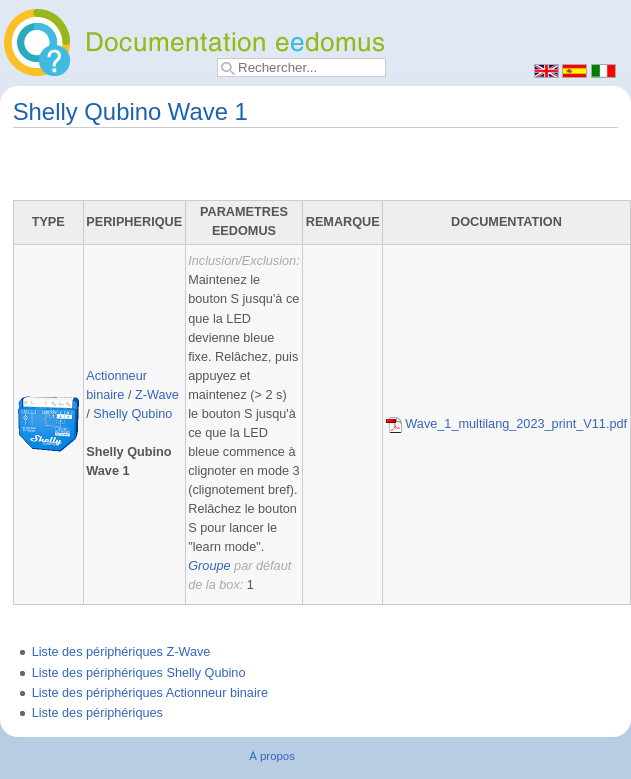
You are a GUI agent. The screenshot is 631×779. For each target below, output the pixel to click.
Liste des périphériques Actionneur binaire (150, 693)
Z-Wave (157, 395)
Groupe (209, 566)
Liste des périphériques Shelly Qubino (139, 673)
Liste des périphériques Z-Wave (121, 652)
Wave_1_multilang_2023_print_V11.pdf (506, 424)
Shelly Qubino (132, 414)
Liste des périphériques (97, 713)
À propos (272, 756)
